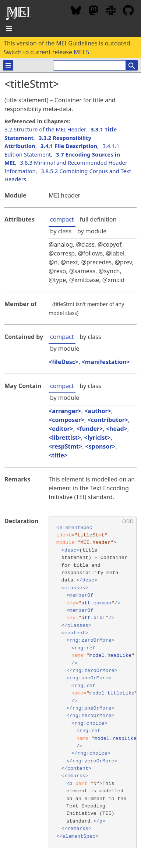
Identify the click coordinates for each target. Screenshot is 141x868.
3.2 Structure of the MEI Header (45, 129)
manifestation (106, 362)
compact (62, 219)
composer (66, 420)
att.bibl (93, 618)
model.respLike (115, 739)
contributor (108, 420)
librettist (65, 438)
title (58, 455)
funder (89, 429)
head (117, 429)
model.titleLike (112, 693)
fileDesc (64, 362)
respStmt (65, 446)
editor (61, 429)
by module (92, 231)
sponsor (101, 446)
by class (61, 231)
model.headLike (110, 656)
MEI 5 (81, 52)
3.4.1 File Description (69, 146)
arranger (65, 411)
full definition (98, 219)
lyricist (98, 438)
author (98, 411)
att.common (96, 603)
